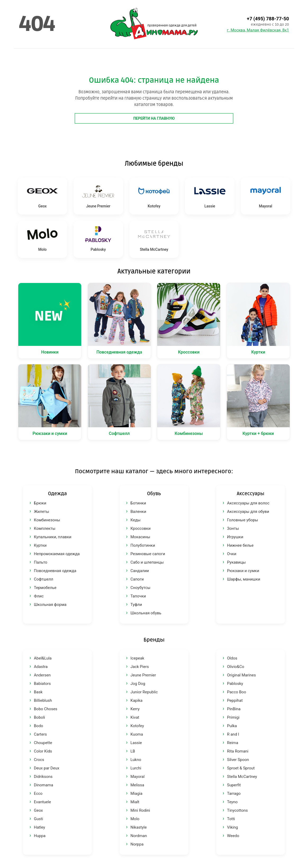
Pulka (232, 726)
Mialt (135, 802)
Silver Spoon (238, 760)
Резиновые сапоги (148, 554)
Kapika (136, 700)
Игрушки (235, 537)
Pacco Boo (237, 692)
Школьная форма (50, 605)
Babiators (42, 684)
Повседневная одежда (55, 571)
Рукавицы (236, 562)
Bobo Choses (46, 709)
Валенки (138, 512)
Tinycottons (237, 810)
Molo (135, 819)
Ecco (38, 793)
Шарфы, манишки (244, 579)
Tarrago (234, 793)
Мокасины (140, 537)
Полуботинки (143, 545)
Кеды (135, 520)
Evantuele (42, 802)
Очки (232, 554)
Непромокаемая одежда (57, 554)
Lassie (136, 743)
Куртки (40, 545)
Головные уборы (243, 520)
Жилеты (42, 512)
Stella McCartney (242, 777)
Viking (232, 827)
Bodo (38, 726)
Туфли (136, 605)
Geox (38, 810)
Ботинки (138, 503)
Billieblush (43, 700)
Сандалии (140, 571)
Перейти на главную (154, 118)
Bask (38, 692)
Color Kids (43, 751)
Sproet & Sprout (241, 768)
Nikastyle (139, 827)
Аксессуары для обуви (248, 512)
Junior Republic (144, 692)
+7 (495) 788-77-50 (268, 19)
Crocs (39, 760)
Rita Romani (238, 751)
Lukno (136, 760)
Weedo (233, 836)
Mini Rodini (140, 810)
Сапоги (137, 579)
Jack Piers (140, 667)
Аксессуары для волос (248, 503)
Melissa (137, 785)
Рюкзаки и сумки (243, 571)
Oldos (232, 658)
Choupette (43, 743)
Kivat (135, 717)
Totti (231, 819)
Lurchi (136, 768)
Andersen (42, 675)
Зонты (233, 528)
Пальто (41, 562)
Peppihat (235, 700)
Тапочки (138, 596)
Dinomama (44, 785)
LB (133, 751)
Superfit (234, 785)
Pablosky (235, 684)
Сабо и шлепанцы (147, 562)
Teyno (232, 802)
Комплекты (45, 528)
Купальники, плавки (53, 537)
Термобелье (45, 588)
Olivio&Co (236, 667)
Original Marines (241, 675)
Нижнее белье (240, 545)
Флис (39, 596)
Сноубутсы (140, 588)
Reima (233, 743)
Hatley (39, 827)
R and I (233, 734)
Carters (40, 734)
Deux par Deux (47, 768)
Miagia (136, 793)
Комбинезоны (47, 520)
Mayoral (137, 777)
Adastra (41, 667)
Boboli (39, 717)
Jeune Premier (143, 675)
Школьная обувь (146, 613)
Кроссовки (141, 528)
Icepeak (137, 658)
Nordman (139, 836)
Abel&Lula (43, 658)
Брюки (40, 503)
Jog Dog (138, 684)
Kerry (135, 709)
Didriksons (43, 777)
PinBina (234, 709)
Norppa (137, 844)
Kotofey (137, 726)
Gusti (38, 819)
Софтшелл (44, 579)
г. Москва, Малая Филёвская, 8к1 (258, 30)
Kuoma (137, 734)
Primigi (233, 717)
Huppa (40, 836)
